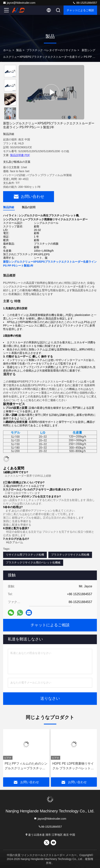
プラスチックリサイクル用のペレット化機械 (33, 562)
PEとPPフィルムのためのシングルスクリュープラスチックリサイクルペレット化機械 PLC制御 (26, 766)
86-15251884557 (85, 3)
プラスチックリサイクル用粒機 (70, 555)
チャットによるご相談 (80, 10)
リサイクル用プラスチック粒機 (25, 555)
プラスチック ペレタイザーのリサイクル (51, 50)
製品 (19, 50)
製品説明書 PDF (20, 155)
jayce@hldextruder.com (19, 3)
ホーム (7, 50)
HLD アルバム (15, 542)
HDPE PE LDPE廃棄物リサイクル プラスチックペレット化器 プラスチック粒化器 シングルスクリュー (74, 766)
